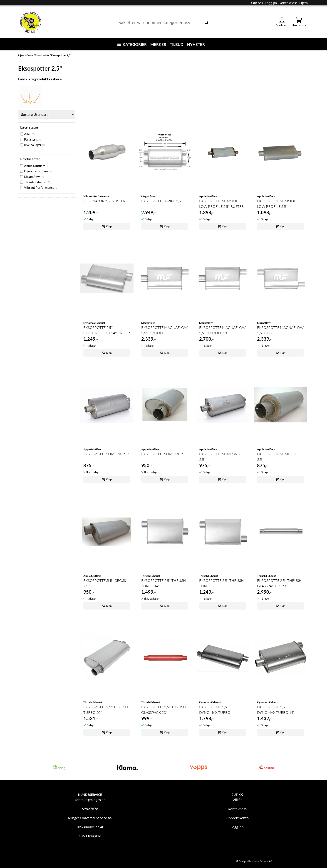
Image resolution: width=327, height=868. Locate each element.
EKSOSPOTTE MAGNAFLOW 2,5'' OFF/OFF (280, 330)
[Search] (206, 22)
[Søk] (163, 22)
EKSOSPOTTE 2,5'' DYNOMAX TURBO (215, 710)
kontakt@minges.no (90, 800)
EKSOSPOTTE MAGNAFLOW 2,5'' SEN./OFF (165, 330)
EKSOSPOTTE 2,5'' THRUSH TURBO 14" (163, 583)
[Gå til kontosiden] (282, 23)
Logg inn (237, 827)
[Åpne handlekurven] (299, 23)
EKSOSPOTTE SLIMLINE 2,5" (106, 454)
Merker (158, 44)
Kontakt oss (288, 3)
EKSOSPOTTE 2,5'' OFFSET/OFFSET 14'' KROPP (107, 330)
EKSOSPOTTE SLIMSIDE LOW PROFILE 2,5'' (276, 204)
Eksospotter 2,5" (61, 55)
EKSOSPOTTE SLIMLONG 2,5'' (220, 457)
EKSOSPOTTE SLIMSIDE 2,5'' (164, 454)
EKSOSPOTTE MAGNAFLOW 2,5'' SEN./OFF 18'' (222, 330)
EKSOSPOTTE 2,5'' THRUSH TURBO (221, 583)
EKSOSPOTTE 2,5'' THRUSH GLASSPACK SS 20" (279, 583)
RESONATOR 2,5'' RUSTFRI (105, 201)
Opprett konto (237, 818)
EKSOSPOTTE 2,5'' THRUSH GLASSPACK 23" (163, 710)
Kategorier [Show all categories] (132, 44)
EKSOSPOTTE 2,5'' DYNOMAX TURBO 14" (276, 710)
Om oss (257, 3)
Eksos (30, 55)
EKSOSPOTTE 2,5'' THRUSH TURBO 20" (106, 710)
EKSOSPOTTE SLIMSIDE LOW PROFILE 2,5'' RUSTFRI (222, 204)
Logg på (271, 3)
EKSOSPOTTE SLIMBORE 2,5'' (277, 457)
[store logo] (31, 22)
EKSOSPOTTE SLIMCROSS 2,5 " (105, 583)
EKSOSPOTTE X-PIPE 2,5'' (162, 201)
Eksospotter (42, 55)
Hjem (303, 3)
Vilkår (237, 800)
